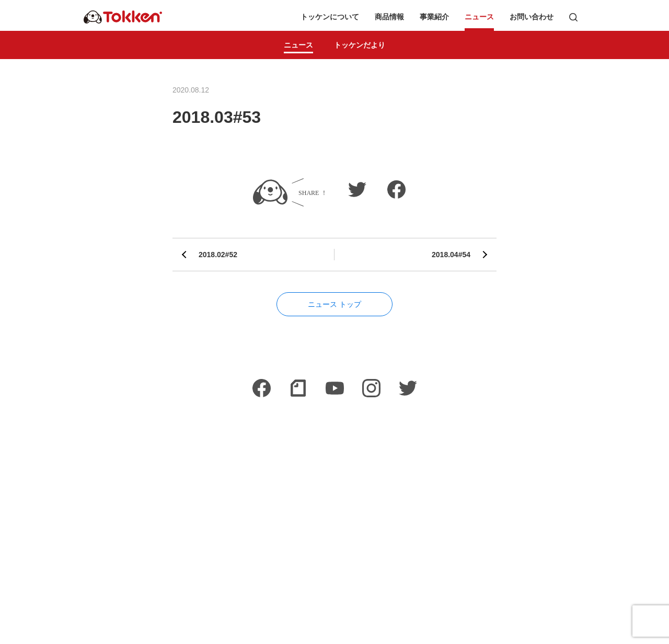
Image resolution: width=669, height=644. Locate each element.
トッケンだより (360, 45)
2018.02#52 (218, 255)
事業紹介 (434, 17)
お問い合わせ (532, 17)
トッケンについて (330, 17)
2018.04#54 (451, 255)
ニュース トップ (334, 304)
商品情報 (389, 17)
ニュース (479, 17)
